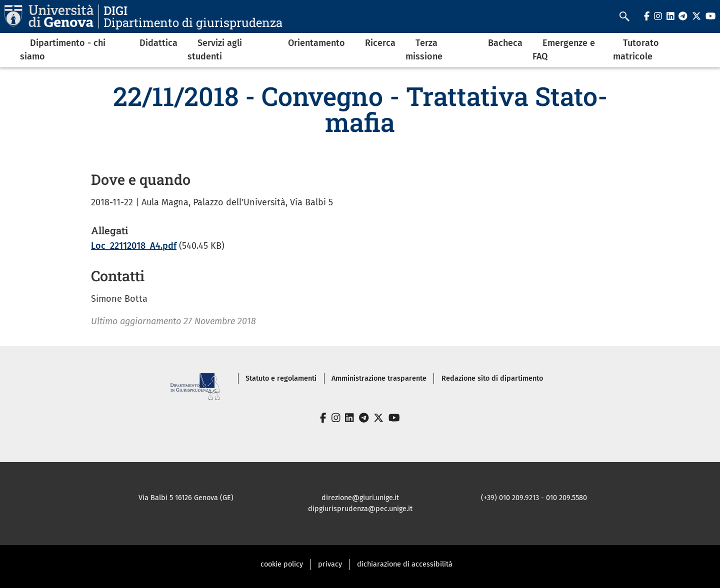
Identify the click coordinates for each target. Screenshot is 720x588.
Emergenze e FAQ (564, 50)
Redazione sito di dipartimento (492, 378)
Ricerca (380, 43)
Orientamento (316, 43)
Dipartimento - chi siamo (63, 50)
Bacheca (505, 43)
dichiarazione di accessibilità (405, 564)
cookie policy (282, 564)
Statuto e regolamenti (281, 378)
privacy (330, 564)
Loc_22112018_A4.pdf (134, 246)
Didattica (158, 43)
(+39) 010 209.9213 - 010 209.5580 (534, 498)
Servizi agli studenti (215, 50)
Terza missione (424, 50)
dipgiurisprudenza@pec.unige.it (360, 509)
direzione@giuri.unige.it (360, 498)
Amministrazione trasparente (379, 378)
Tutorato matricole (636, 50)
